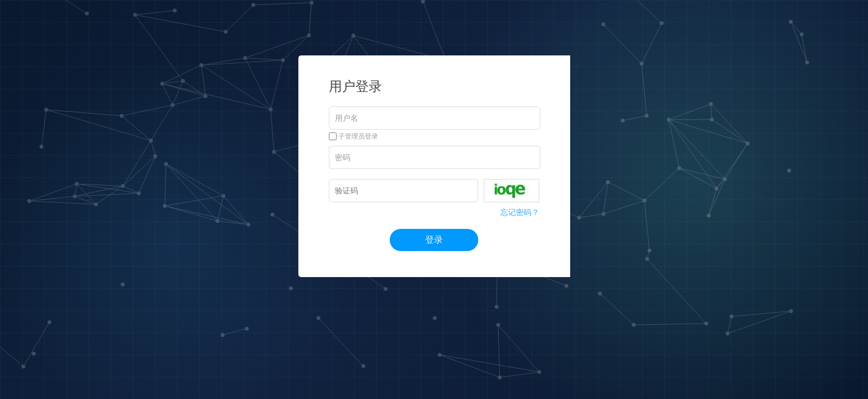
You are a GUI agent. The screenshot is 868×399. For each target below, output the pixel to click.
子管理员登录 (353, 136)
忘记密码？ (520, 212)
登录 (434, 240)
